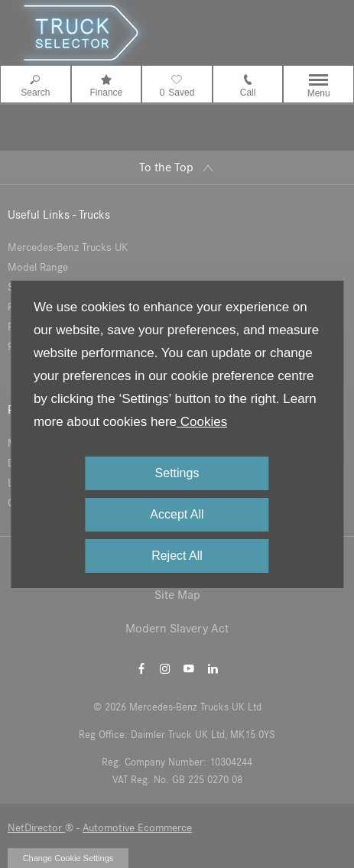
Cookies (202, 422)
